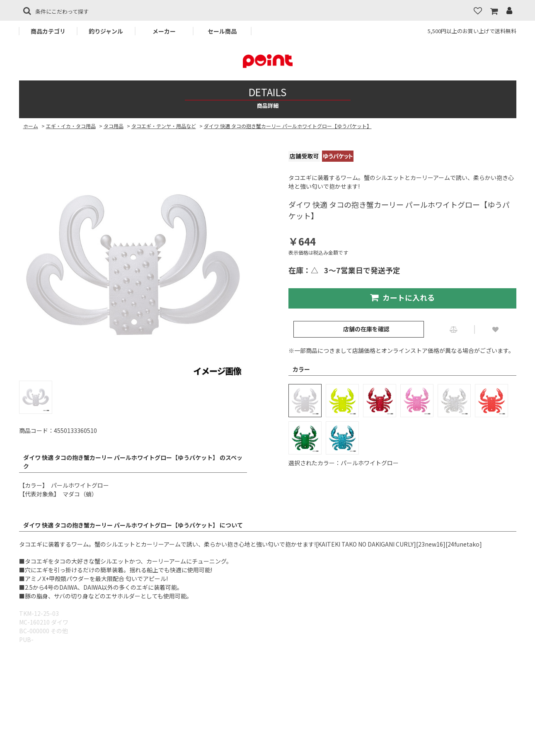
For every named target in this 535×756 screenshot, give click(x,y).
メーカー (164, 31)
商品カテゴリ (48, 31)
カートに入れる (402, 297)
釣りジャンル (106, 31)
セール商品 (222, 31)
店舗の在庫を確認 (366, 329)
